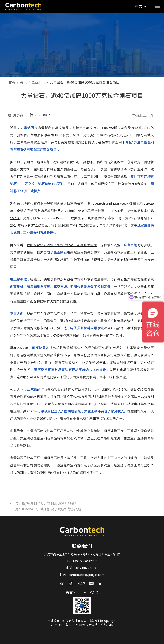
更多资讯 (18, 115)
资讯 (23, 82)
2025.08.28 (41, 115)
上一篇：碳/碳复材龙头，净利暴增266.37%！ (43, 504)
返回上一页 (145, 115)
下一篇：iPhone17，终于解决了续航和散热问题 (45, 509)
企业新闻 (38, 82)
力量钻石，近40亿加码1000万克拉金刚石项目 (85, 82)
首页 (12, 82)
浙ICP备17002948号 (72, 625)
